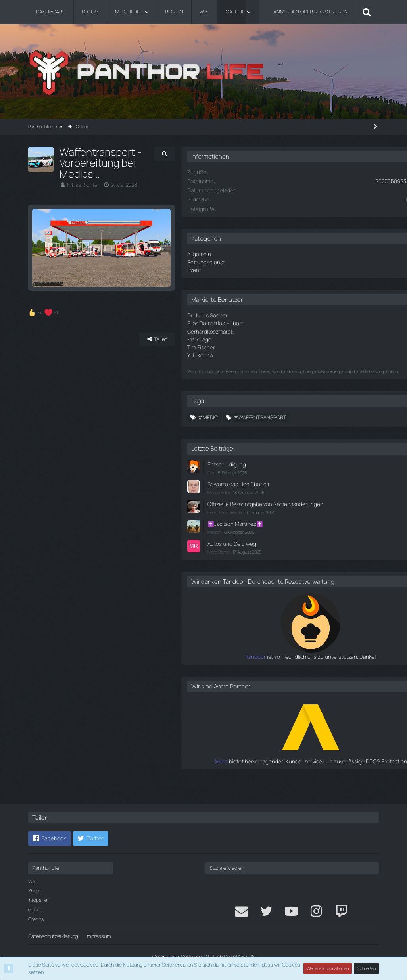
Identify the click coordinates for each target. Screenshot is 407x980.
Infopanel (38, 900)
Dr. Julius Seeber (268, 314)
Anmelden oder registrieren (311, 12)
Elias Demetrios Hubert (276, 322)
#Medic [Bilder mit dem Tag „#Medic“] (271, 421)
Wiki (32, 881)
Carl (274, 476)
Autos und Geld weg (293, 552)
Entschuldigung (288, 468)
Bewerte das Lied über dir (299, 487)
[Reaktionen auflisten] (44, 331)
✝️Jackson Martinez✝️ (297, 533)
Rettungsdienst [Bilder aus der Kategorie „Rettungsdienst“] (267, 261)
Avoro (264, 777)
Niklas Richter (83, 174)
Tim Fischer (263, 344)
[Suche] (367, 12)
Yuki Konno (262, 352)
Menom (277, 541)
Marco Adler (282, 495)
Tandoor (260, 672)
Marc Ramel (281, 560)
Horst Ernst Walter (288, 522)
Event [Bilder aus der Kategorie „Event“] (256, 269)
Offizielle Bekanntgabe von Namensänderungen (300, 510)
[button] (50, 839)
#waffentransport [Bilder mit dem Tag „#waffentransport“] (323, 421)
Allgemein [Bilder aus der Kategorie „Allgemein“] (261, 253)
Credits (36, 919)
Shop (34, 891)
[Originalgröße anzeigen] (218, 154)
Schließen (367, 968)
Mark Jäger (262, 337)
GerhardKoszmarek (271, 329)
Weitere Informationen (328, 968)
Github (35, 910)
